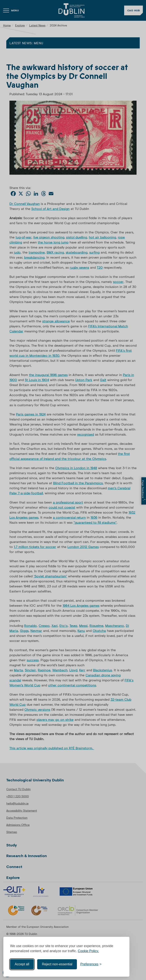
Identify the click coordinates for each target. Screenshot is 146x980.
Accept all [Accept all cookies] (22, 964)
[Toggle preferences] (91, 964)
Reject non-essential (57, 964)
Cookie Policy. (88, 951)
